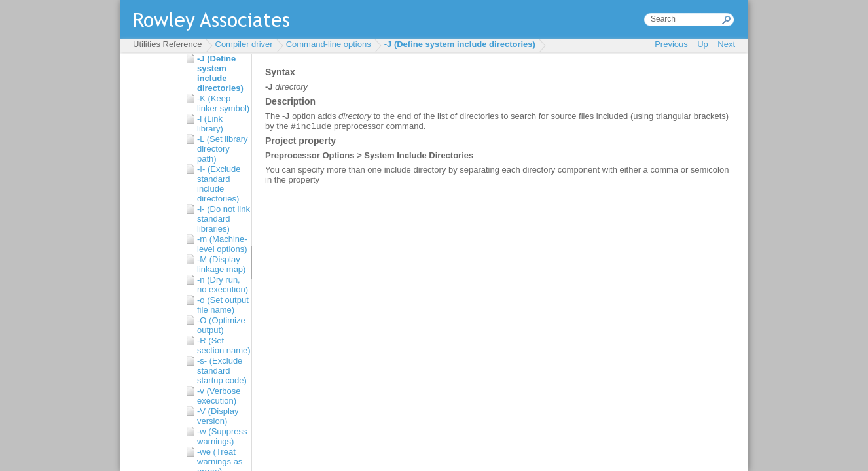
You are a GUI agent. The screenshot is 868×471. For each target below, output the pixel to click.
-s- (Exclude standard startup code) (222, 371)
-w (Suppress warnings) (222, 436)
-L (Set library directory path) (223, 149)
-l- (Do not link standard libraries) (224, 219)
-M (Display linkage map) (221, 264)
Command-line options (329, 44)
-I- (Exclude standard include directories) (219, 184)
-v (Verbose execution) (219, 396)
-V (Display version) (218, 416)
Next (726, 44)
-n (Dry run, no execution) (223, 285)
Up (703, 44)
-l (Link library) (210, 124)
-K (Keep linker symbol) (223, 103)
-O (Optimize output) (221, 325)
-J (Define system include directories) (460, 44)
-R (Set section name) (224, 345)
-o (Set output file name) (223, 305)
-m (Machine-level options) (222, 244)
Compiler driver (244, 44)
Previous (671, 44)
